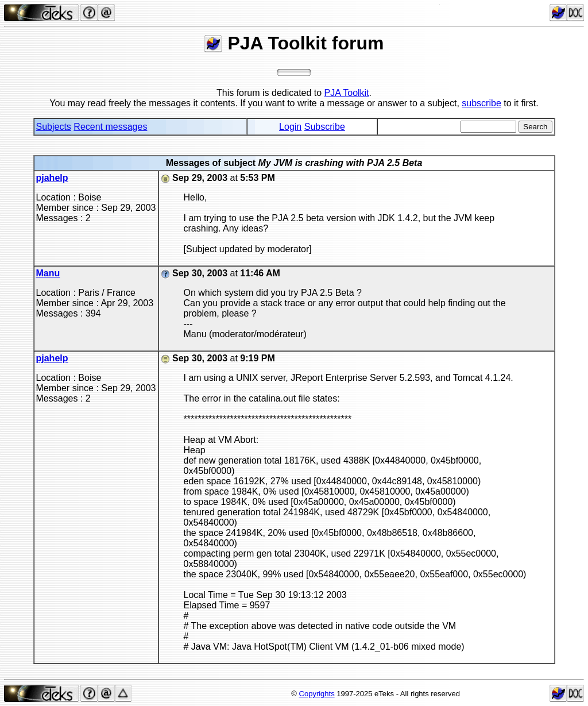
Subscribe (325, 127)
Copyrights (317, 694)
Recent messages (110, 127)
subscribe (481, 103)
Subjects (54, 127)
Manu (48, 273)
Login (290, 127)
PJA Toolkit (347, 93)
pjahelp (52, 178)
